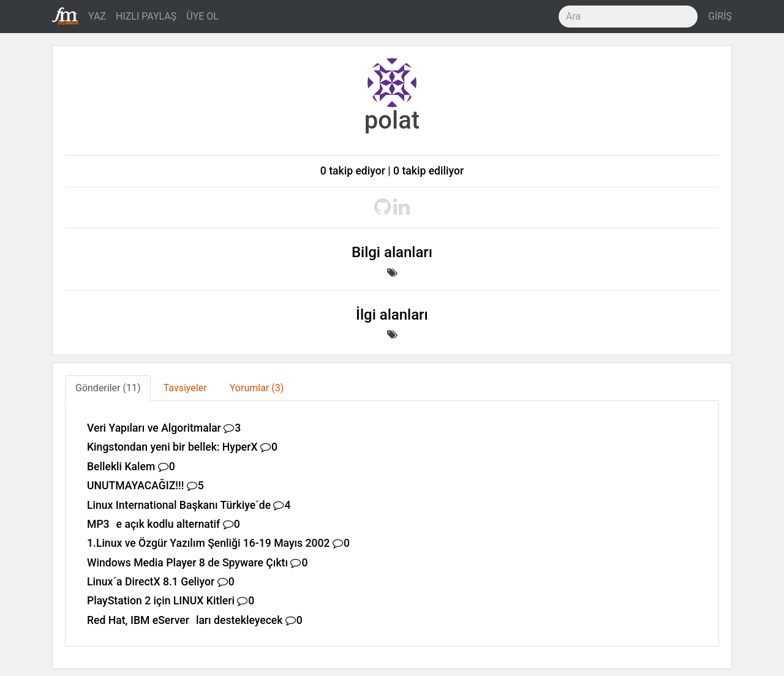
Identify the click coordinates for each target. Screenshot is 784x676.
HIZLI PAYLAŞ (146, 16)
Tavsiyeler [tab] (185, 388)
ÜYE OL (202, 16)
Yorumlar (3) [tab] (257, 388)
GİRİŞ (720, 16)
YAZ (97, 16)
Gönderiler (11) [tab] (108, 388)
